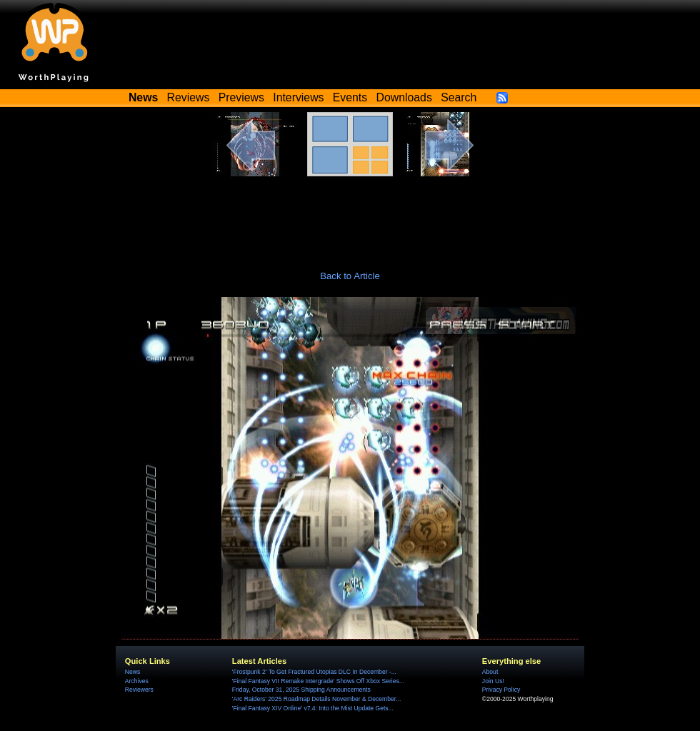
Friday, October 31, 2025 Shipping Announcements (301, 690)
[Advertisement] (350, 216)
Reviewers (139, 690)
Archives (137, 681)
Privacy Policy (501, 690)
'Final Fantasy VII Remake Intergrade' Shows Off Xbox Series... (318, 681)
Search (459, 97)
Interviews (298, 97)
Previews (241, 97)
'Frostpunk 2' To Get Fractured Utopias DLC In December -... (314, 672)
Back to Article (350, 276)
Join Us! (493, 681)
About (490, 672)
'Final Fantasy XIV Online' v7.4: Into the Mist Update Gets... (313, 708)
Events (350, 97)
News (132, 672)
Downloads (404, 97)
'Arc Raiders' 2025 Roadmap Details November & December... (316, 699)
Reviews (189, 97)
